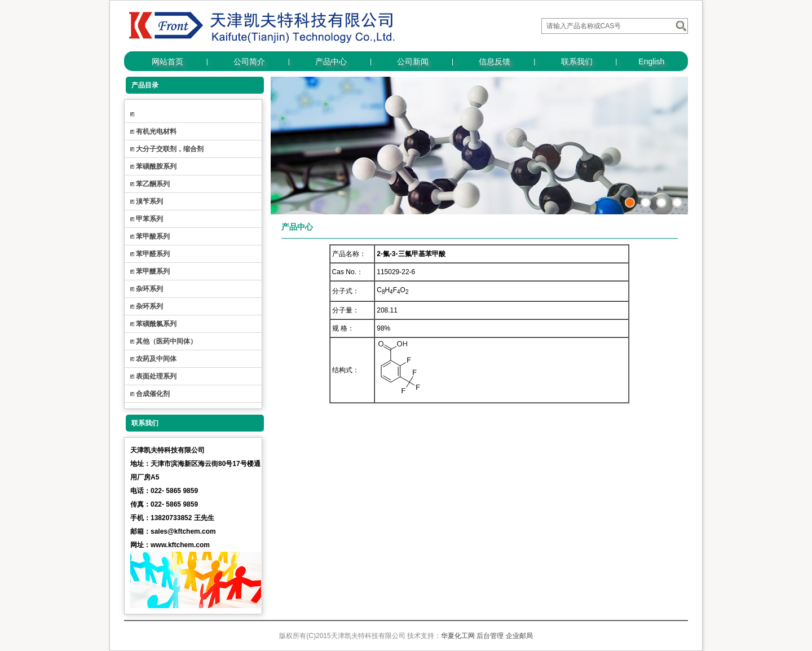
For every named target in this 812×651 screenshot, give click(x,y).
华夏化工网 (458, 636)
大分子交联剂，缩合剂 (170, 149)
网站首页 (167, 61)
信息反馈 (495, 61)
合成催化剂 (153, 394)
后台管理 (490, 636)
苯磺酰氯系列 (156, 324)
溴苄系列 (149, 201)
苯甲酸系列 (153, 236)
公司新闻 (413, 61)
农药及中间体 (156, 359)
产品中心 (331, 61)
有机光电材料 (156, 131)
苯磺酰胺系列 (156, 166)
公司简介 (249, 61)
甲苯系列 (149, 219)
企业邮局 (519, 636)
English (651, 61)
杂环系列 (149, 289)
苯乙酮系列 (153, 184)
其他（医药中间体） (166, 341)
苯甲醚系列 (153, 271)
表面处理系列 (156, 376)
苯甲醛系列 (153, 254)
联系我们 (577, 61)
